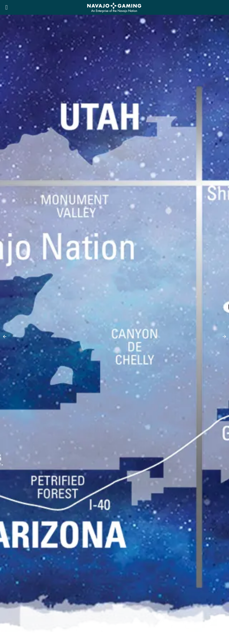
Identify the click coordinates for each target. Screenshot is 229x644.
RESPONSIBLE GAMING (24, 607)
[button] (5, 91)
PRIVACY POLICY (19, 602)
